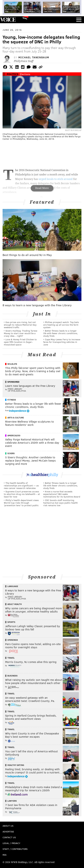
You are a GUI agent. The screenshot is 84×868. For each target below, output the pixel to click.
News (25, 18)
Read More (42, 188)
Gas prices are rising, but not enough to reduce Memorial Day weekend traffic (20, 325)
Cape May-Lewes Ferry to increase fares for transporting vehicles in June (62, 342)
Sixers (11, 453)
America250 (14, 435)
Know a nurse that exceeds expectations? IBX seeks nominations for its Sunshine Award (62, 494)
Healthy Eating (16, 765)
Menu (79, 20)
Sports (11, 622)
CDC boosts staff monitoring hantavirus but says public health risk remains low (61, 503)
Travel (11, 658)
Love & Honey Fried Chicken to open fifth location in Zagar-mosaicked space (20, 342)
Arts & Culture (16, 418)
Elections (25, 74)
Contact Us (9, 837)
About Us (8, 826)
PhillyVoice (8, 20)
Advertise (8, 832)
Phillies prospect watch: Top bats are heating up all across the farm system (61, 325)
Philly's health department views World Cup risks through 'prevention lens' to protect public (21, 503)
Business (12, 676)
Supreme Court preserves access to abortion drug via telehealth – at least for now (22, 494)
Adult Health (15, 604)
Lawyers (12, 801)
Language (13, 586)
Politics (13, 74)
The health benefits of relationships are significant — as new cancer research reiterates (21, 485)
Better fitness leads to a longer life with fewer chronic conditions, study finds (61, 333)
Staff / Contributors (15, 849)
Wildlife (12, 364)
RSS (5, 855)
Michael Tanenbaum (34, 57)
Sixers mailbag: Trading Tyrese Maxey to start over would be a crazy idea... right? (21, 333)
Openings (13, 640)
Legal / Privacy (11, 843)
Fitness (12, 400)
